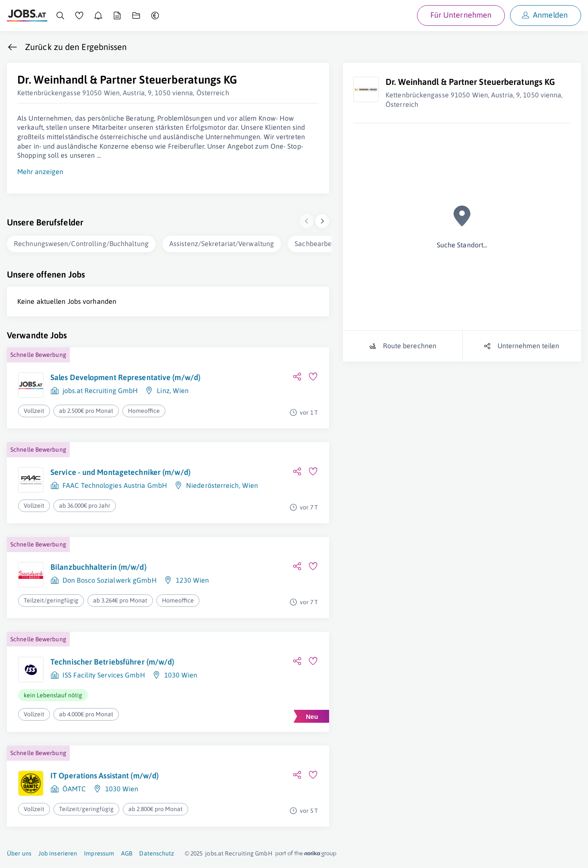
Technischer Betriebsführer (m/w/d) (112, 662)
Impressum (99, 853)
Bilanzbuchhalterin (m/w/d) (98, 567)
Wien (181, 390)
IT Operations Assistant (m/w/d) (104, 776)
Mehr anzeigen (40, 172)
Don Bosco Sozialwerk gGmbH (110, 580)
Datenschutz (157, 853)
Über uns (19, 853)
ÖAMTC (74, 789)
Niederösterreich (213, 485)
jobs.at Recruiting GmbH (100, 390)
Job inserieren (58, 853)
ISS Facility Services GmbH (104, 675)
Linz (163, 390)
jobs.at (214, 853)
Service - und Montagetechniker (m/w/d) (120, 472)
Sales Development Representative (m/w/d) (125, 377)
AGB (127, 853)
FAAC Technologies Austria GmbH (115, 485)
